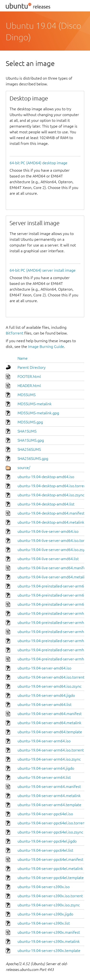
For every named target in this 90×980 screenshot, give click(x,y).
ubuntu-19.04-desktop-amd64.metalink (51, 522)
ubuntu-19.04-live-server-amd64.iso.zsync (53, 550)
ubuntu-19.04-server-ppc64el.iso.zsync (50, 832)
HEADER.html (29, 386)
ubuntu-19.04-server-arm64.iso (44, 741)
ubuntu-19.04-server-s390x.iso (44, 887)
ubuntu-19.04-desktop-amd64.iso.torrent (52, 486)
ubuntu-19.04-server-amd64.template (50, 732)
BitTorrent (15, 333)
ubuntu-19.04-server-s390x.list (44, 923)
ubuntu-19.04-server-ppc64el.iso (45, 814)
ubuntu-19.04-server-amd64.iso (44, 668)
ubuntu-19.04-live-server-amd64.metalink (53, 577)
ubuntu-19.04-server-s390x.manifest (49, 932)
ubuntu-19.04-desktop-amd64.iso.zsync (51, 495)
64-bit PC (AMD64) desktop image (39, 163)
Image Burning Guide (46, 346)
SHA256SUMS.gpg (33, 458)
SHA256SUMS (29, 449)
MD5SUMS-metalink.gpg (38, 413)
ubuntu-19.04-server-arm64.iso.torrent (51, 750)
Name (23, 358)
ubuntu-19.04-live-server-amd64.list (48, 559)
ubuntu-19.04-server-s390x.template (49, 951)
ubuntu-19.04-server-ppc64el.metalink (50, 869)
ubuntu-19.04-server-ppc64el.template (51, 878)
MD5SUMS (27, 395)
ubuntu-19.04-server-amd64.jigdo (46, 695)
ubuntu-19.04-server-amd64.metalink (49, 723)
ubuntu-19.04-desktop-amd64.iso (46, 477)
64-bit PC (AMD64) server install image (43, 270)
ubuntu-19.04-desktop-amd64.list (46, 504)
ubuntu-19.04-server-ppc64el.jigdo (47, 841)
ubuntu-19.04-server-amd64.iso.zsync (49, 686)
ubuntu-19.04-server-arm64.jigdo (46, 768)
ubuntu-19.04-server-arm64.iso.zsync (49, 759)
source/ (24, 468)
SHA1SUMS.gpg (31, 440)
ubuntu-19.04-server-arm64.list (44, 777)
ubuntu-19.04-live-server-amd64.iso (48, 531)
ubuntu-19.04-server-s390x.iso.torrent (50, 896)
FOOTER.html (29, 376)
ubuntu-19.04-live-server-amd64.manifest (53, 568)
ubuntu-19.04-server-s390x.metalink (49, 941)
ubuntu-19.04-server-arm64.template (49, 805)
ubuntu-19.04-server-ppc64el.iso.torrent (52, 823)
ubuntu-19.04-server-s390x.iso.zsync (49, 905)
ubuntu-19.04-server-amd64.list (45, 704)
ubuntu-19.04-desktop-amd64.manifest (51, 513)
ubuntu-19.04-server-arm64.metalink (49, 796)
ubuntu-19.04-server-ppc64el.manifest (50, 859)
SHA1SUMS (27, 431)
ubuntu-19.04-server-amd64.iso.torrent (51, 677)
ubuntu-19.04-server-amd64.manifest (50, 714)
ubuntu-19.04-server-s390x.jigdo (45, 914)
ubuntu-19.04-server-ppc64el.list (45, 850)
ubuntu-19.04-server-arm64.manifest (49, 786)
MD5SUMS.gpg (30, 422)
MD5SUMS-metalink (35, 404)
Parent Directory (32, 367)
